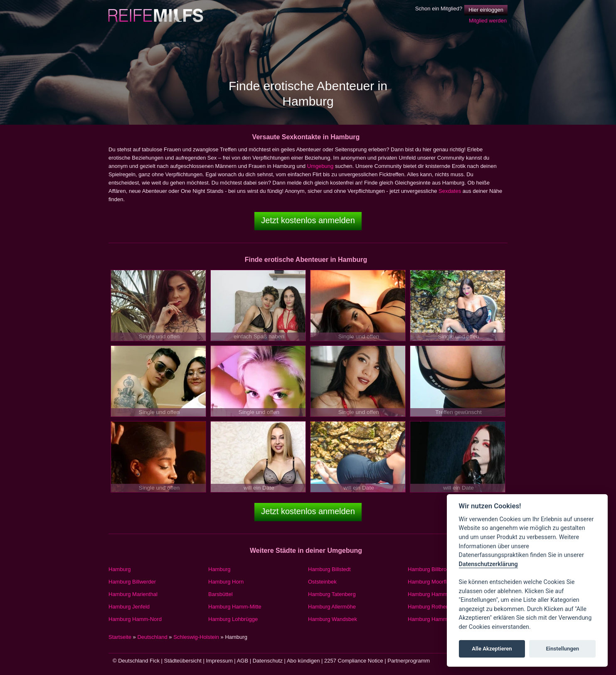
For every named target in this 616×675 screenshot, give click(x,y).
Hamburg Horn (226, 582)
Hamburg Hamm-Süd (433, 594)
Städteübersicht (183, 661)
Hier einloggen (486, 10)
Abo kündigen (303, 661)
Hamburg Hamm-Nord (135, 619)
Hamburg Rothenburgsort (438, 607)
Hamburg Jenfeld (129, 607)
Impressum (219, 661)
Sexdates (450, 191)
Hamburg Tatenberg (332, 594)
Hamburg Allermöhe (332, 607)
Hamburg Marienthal (133, 594)
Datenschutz (268, 661)
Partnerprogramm (409, 661)
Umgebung (320, 166)
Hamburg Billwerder (132, 582)
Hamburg (120, 569)
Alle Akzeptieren (492, 649)
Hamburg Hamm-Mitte (235, 607)
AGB (243, 661)
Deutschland (152, 637)
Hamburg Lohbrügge (233, 619)
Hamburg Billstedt (329, 569)
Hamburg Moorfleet (431, 582)
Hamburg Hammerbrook (437, 619)
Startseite (120, 637)
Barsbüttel (221, 594)
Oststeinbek (322, 582)
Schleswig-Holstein (196, 637)
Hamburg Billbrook (430, 569)
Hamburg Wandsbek (333, 619)
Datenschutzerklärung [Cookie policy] (488, 564)
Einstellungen (562, 649)
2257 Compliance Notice (354, 661)
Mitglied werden (488, 21)
